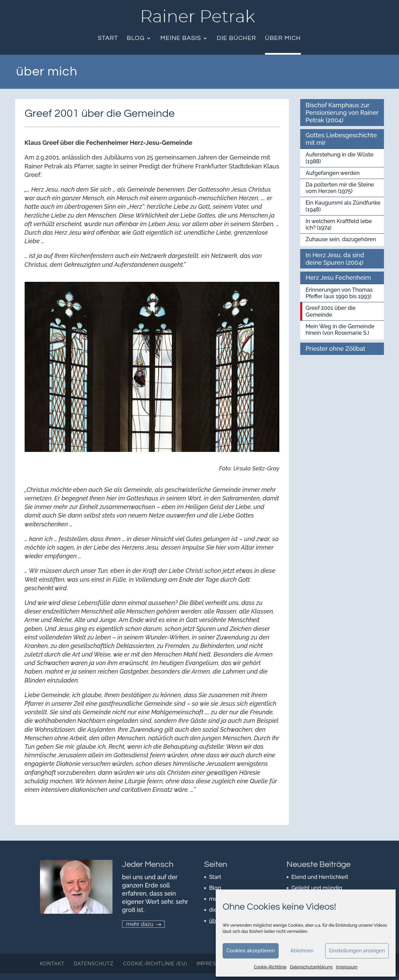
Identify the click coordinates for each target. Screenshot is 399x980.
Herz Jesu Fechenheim (338, 278)
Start (108, 39)
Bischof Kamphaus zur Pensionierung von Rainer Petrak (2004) (342, 112)
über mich (283, 39)
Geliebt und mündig (317, 888)
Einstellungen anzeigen (357, 951)
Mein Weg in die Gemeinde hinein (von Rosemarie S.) (340, 330)
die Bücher (236, 39)
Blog (136, 39)
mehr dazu (140, 924)
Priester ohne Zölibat (336, 349)
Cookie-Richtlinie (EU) (155, 964)
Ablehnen (302, 951)
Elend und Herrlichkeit (320, 877)
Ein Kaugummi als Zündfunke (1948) (343, 206)
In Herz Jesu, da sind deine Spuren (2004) (335, 259)
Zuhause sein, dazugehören (341, 239)
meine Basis (181, 39)
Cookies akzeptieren (251, 951)
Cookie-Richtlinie (270, 967)
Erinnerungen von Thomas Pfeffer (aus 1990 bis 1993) (339, 293)
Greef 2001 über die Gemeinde (331, 311)
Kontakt (52, 964)
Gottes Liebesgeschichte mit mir (341, 139)
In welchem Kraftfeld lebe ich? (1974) (339, 224)
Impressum (347, 967)
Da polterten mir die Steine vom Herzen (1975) (340, 188)
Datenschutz (94, 964)
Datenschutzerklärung (311, 967)
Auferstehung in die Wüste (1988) (340, 158)
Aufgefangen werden (333, 173)
